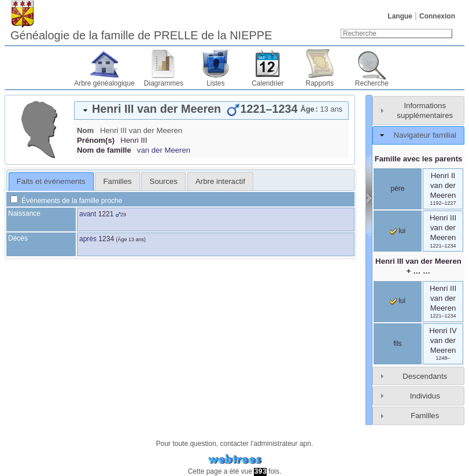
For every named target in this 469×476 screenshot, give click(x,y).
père (397, 189)
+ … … (418, 266)
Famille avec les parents (419, 159)
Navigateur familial (424, 135)
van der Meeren (164, 150)
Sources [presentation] (164, 181)
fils (398, 344)
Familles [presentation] (118, 181)
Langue (400, 16)
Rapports (320, 83)
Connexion (437, 16)
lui (398, 231)
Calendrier (267, 83)
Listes (215, 83)
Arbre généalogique (104, 83)
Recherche (372, 83)
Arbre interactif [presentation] (220, 181)
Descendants (425, 376)
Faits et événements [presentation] (51, 181)
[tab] (211, 110)
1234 (106, 239)
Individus (425, 396)
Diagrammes (164, 83)
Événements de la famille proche (66, 201)
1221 (106, 214)
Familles (425, 416)
